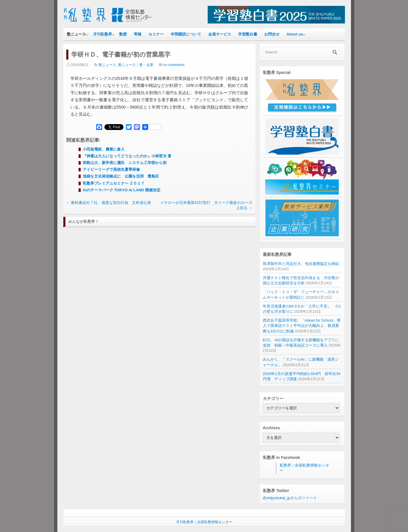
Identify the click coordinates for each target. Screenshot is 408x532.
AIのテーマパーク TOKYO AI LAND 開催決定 (122, 190)
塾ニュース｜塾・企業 (136, 65)
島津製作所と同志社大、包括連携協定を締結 (301, 264)
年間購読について (186, 34)
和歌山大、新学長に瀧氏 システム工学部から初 (125, 163)
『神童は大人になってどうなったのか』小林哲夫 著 (127, 156)
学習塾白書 (248, 34)
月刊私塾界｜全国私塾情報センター (204, 522)
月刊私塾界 (103, 34)
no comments (174, 65)
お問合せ (272, 34)
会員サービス (220, 34)
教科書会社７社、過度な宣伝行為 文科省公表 (109, 203)
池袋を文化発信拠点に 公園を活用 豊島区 (121, 176)
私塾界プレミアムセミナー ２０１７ (114, 183)
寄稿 (138, 34)
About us (295, 34)
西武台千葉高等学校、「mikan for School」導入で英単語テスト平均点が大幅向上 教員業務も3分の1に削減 (302, 326)
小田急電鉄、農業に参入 (104, 149)
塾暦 (123, 34)
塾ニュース (76, 34)
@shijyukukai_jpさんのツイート (290, 498)
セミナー (156, 34)
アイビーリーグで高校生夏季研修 (111, 169)
